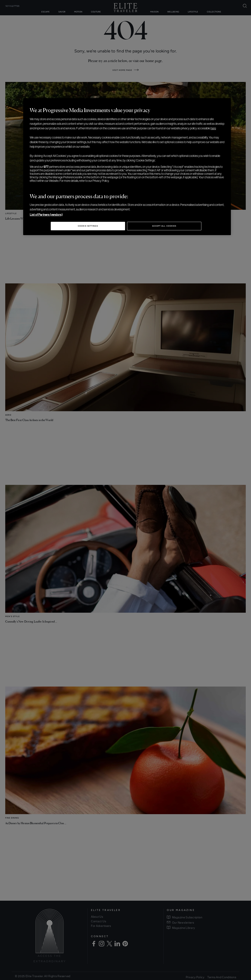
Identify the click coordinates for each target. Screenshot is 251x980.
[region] (127, 167)
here (213, 128)
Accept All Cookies (164, 226)
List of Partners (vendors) (46, 215)
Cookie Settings (88, 226)
